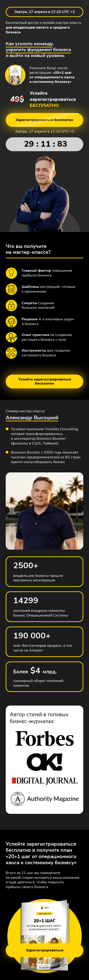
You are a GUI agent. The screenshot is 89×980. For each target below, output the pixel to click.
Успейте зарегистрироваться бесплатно (45, 381)
